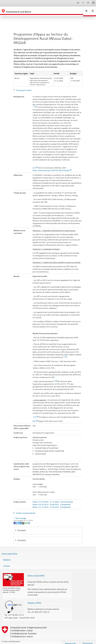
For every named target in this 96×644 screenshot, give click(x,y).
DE (78, 3)
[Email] (29, 520)
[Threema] (23, 520)
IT (83, 3)
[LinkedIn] (21, 520)
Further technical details (25, 510)
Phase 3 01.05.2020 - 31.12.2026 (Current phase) (53, 499)
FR (88, 3)
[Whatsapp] (26, 520)
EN (93, 3)
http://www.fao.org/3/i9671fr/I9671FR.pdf (52, 168)
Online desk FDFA (36, 573)
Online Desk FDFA (9, 551)
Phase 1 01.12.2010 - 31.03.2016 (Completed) (52, 504)
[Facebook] (15, 520)
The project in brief (23, 87)
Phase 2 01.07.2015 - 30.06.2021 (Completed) (52, 502)
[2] (35, 418)
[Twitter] (18, 520)
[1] (35, 165)
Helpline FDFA (34, 600)
